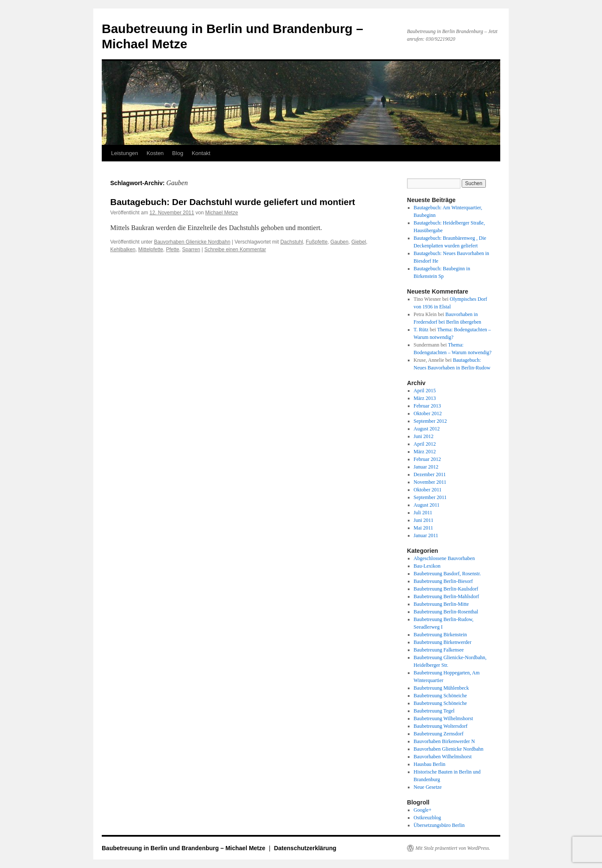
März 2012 (425, 452)
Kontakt (201, 153)
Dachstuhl (291, 242)
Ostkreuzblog (428, 818)
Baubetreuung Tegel (434, 711)
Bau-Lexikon (427, 566)
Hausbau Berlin (430, 764)
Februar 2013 (427, 406)
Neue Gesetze (428, 787)
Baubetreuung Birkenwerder (443, 642)
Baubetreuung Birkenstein (440, 635)
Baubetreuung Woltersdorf (441, 726)
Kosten (155, 153)
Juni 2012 (424, 436)
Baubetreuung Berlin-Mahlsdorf (446, 596)
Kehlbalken (123, 250)
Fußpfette (316, 242)
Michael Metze (222, 213)
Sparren (191, 250)
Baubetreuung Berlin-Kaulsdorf (446, 589)
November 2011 (430, 482)
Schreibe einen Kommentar (235, 250)
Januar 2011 (426, 535)
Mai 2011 (424, 528)
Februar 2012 (427, 459)
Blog (178, 153)
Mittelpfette (151, 250)
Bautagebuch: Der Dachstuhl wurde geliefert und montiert (233, 202)
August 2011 (427, 505)
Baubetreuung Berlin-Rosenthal (446, 612)
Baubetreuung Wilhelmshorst (443, 718)
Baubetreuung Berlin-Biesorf (443, 581)
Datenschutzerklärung (305, 848)
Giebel (359, 242)
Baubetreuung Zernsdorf (439, 734)
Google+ (423, 810)
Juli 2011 (423, 513)
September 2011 (430, 497)
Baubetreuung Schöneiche (440, 696)
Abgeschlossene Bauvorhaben (444, 558)
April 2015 (425, 391)
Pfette (172, 250)
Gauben (339, 242)
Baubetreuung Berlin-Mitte (441, 604)
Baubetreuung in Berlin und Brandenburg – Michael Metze (184, 848)
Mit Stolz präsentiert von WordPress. (453, 848)
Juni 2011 (424, 520)
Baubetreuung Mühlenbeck (441, 688)
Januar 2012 (426, 467)
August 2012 (427, 429)
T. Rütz (421, 330)
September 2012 (430, 421)
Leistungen (125, 153)
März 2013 (425, 398)
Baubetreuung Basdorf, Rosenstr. (447, 574)
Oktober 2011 (428, 490)
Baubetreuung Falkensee (439, 650)
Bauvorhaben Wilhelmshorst (443, 757)
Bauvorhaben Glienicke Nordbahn (192, 242)
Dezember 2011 (430, 474)
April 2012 (425, 444)
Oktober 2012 (428, 413)
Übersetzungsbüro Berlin (439, 825)
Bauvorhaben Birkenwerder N (445, 741)
